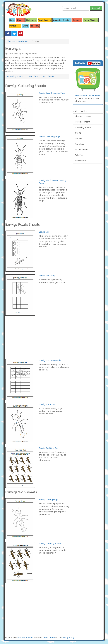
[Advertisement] (37, 337)
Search (96, 8)
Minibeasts (23, 41)
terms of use (49, 638)
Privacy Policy (68, 638)
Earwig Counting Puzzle (50, 543)
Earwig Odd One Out (49, 448)
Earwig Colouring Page (49, 137)
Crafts (25, 26)
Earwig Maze (45, 232)
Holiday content (83, 122)
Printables (80, 144)
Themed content (83, 116)
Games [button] (77, 20)
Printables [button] (15, 26)
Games (79, 138)
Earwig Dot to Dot (47, 404)
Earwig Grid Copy (47, 276)
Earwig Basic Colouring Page (52, 93)
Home (12, 20)
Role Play (35, 26)
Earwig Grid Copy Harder (50, 360)
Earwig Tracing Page (49, 500)
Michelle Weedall (25, 638)
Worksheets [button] (45, 20)
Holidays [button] (31, 20)
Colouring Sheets (15, 76)
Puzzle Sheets (33, 76)
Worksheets (48, 76)
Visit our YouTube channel (87, 96)
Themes (20, 20)
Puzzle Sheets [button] (91, 20)
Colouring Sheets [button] (62, 20)
